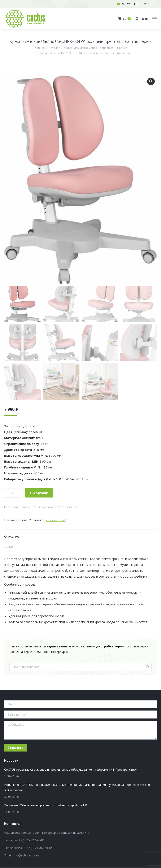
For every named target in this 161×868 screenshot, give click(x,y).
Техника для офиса (44, 507)
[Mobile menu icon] (154, 19)
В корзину (39, 493)
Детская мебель (68, 507)
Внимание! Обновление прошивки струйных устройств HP (46, 806)
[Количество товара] (13, 493)
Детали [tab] (10, 547)
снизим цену (56, 520)
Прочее (25, 507)
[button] (151, 81)
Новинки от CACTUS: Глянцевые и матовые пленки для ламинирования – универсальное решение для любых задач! (77, 788)
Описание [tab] (12, 537)
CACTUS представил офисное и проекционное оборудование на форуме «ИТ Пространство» (71, 770)
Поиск (147, 667)
